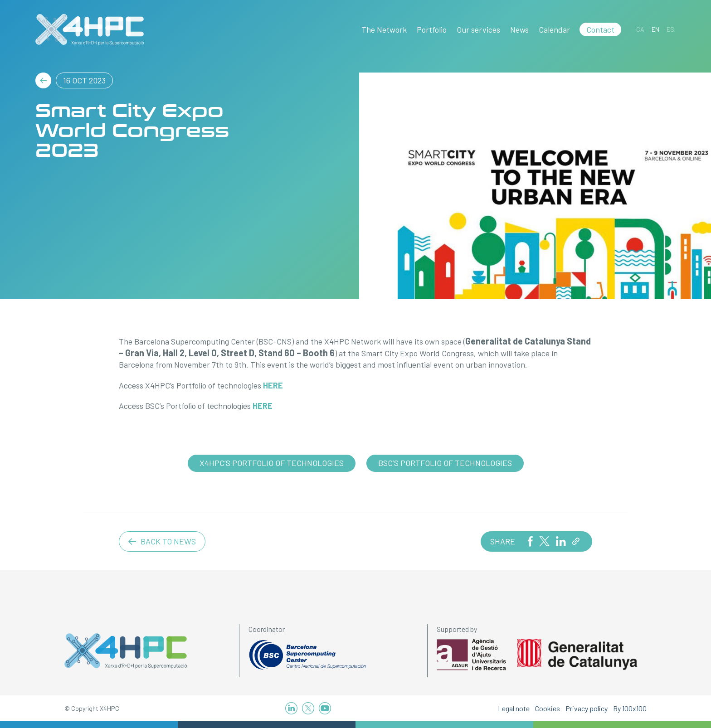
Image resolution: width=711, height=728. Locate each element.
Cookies (548, 708)
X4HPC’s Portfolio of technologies (272, 463)
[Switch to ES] (670, 29)
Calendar (554, 29)
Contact (600, 29)
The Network (384, 29)
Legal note (514, 708)
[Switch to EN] (655, 29)
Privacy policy (587, 708)
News (519, 29)
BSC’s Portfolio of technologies (445, 463)
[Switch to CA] (640, 29)
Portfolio (432, 29)
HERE (273, 385)
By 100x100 (630, 708)
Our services (478, 29)
